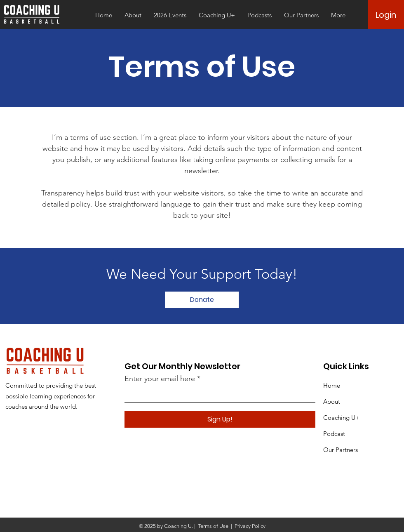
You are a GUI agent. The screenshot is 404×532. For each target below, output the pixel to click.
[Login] (386, 15)
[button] (170, 15)
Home (332, 385)
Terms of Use (213, 526)
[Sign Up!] (220, 419)
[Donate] (202, 300)
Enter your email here (160, 379)
